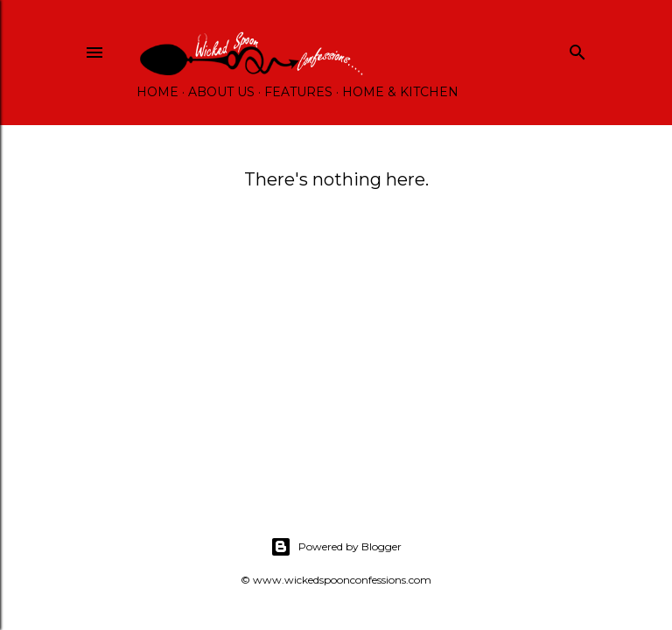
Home (157, 92)
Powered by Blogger (336, 547)
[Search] (577, 49)
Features (298, 92)
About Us (221, 92)
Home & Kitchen (400, 92)
